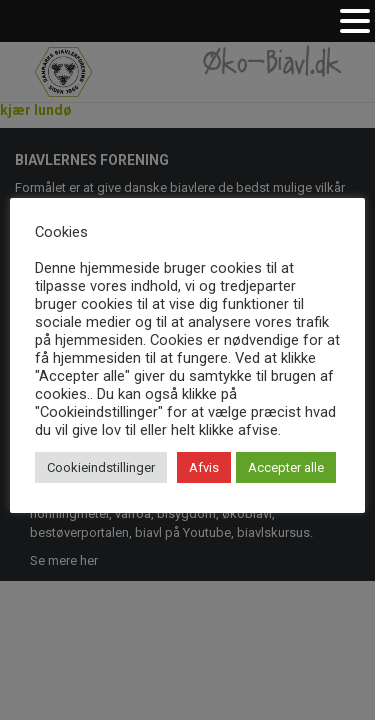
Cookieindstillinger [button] (101, 467)
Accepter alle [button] (286, 467)
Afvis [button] (204, 467)
